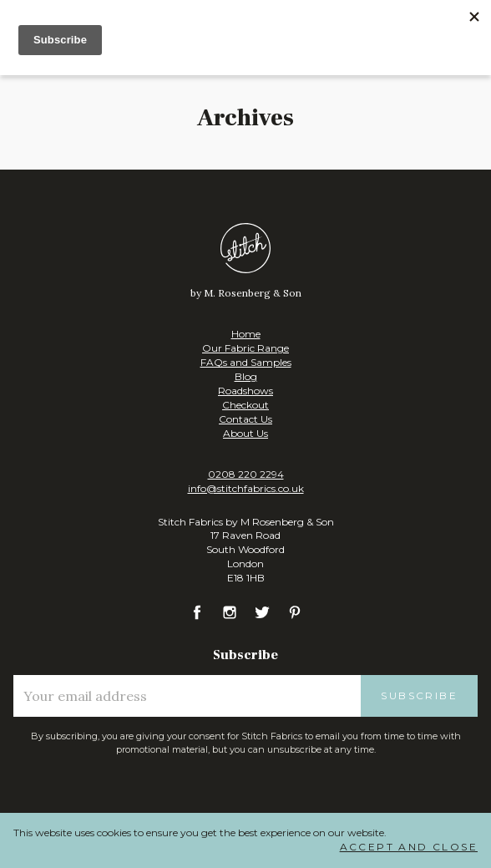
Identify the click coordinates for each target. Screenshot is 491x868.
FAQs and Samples (246, 362)
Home (246, 334)
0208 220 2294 (246, 474)
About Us (245, 433)
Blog (246, 376)
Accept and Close (409, 847)
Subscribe (419, 695)
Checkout (245, 405)
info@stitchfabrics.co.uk (246, 488)
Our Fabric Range (245, 348)
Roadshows (245, 391)
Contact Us (245, 419)
